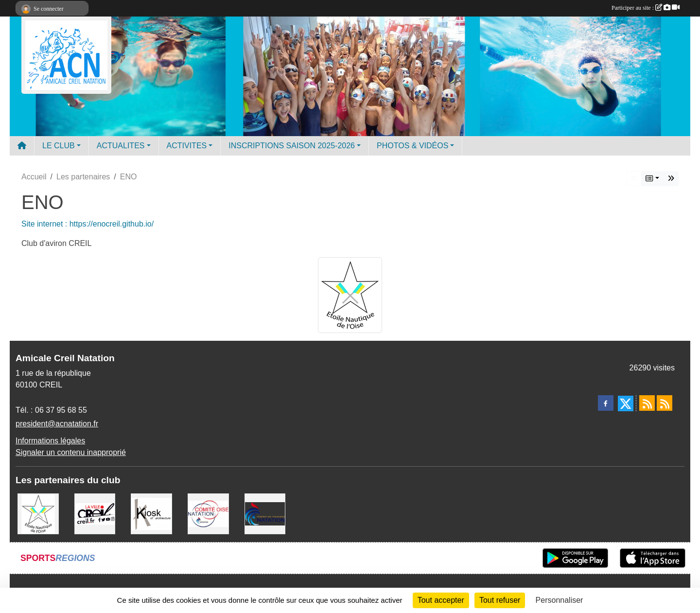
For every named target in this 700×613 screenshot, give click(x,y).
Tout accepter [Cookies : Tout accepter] (441, 600)
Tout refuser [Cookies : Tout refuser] (500, 600)
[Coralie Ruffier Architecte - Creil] (151, 513)
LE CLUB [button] (59, 146)
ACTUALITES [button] (121, 146)
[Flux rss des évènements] (665, 403)
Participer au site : (646, 8)
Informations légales (50, 441)
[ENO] (38, 513)
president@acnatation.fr (57, 424)
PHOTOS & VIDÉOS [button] (412, 146)
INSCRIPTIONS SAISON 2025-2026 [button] (292, 146)
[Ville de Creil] (95, 513)
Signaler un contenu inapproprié (71, 452)
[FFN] (265, 513)
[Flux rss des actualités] (647, 403)
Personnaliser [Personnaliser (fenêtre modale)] (560, 600)
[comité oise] (208, 513)
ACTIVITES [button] (187, 146)
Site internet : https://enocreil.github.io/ (87, 224)
